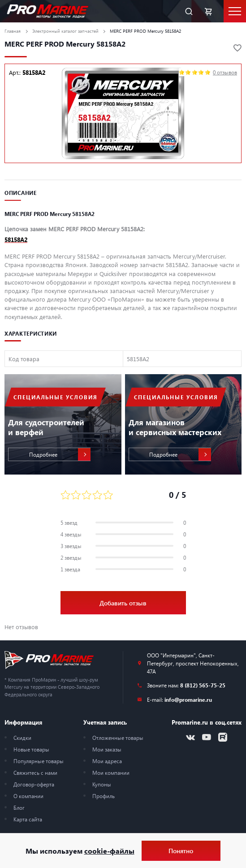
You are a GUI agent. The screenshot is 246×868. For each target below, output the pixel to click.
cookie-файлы (109, 851)
